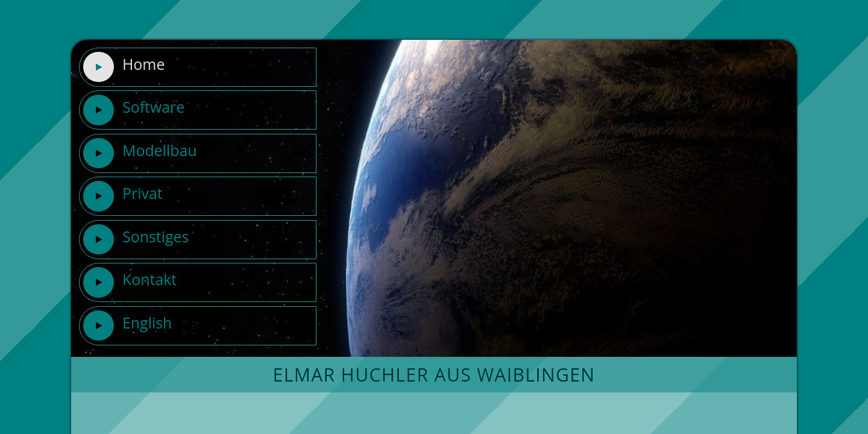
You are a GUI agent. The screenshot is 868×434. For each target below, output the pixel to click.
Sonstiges (136, 239)
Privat (122, 196)
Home (124, 67)
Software (134, 110)
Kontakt (130, 282)
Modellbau (140, 153)
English (127, 325)
